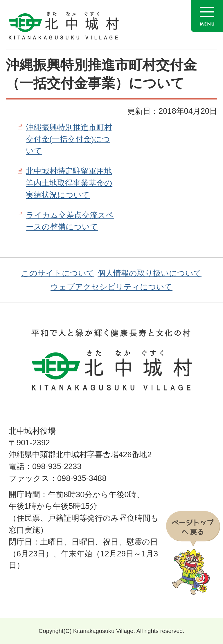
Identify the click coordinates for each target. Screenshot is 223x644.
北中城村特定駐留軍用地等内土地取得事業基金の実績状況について (69, 183)
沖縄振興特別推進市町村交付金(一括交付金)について (69, 139)
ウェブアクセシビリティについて (111, 287)
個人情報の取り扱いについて (150, 273)
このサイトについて (58, 273)
